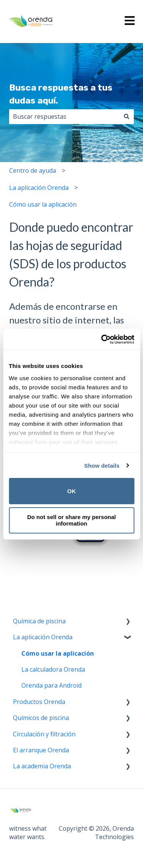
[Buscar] (127, 116)
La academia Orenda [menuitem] (42, 766)
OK (71, 491)
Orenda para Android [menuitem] (51, 685)
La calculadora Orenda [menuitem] (53, 669)
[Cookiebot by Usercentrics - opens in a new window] (102, 339)
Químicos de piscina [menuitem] (41, 718)
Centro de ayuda (33, 170)
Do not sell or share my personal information (71, 520)
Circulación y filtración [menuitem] (44, 734)
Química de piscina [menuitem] (39, 621)
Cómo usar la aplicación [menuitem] (58, 653)
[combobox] (64, 116)
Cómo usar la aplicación (43, 204)
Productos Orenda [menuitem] (39, 702)
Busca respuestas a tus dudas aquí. (61, 94)
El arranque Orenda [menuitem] (41, 750)
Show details (102, 466)
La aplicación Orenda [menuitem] (43, 637)
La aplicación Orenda (39, 188)
